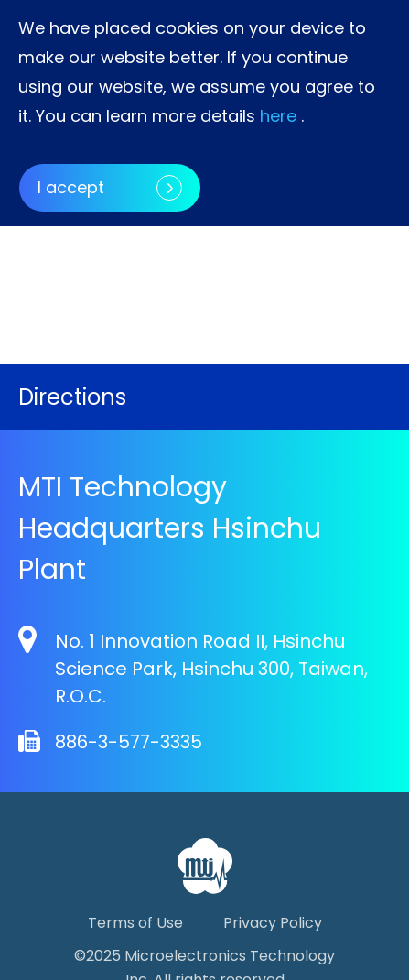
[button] (297, 253)
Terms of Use (135, 923)
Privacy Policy (273, 923)
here (278, 116)
